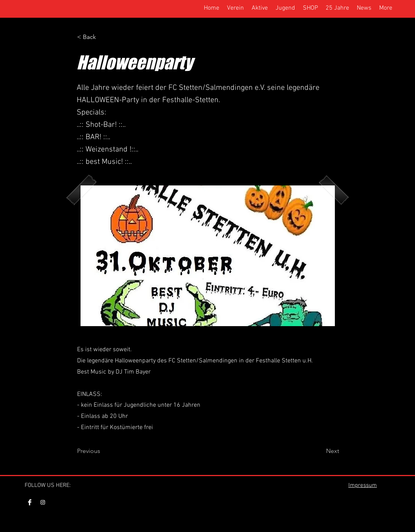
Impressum (363, 485)
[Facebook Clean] (30, 502)
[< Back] (102, 37)
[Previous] (102, 451)
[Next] (320, 451)
